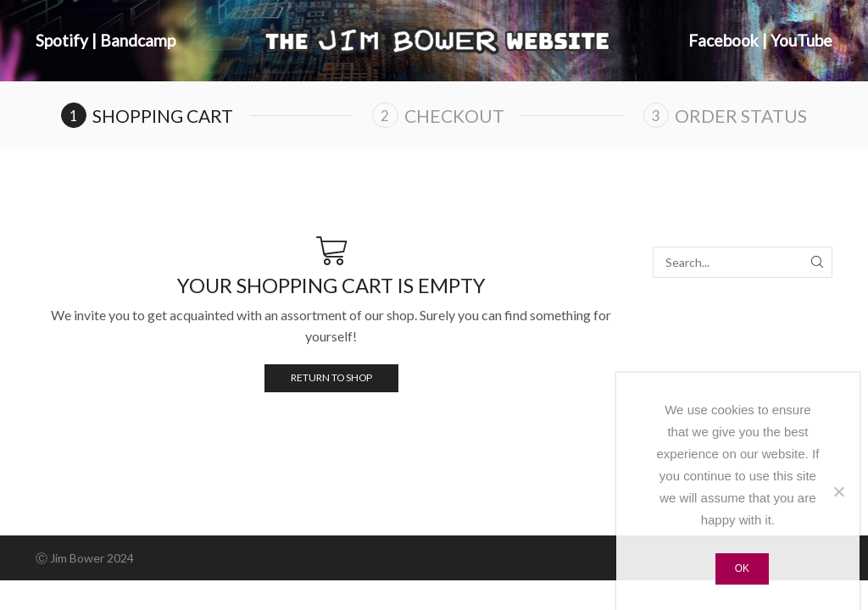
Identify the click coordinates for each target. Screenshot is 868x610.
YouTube (801, 40)
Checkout (454, 116)
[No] (838, 491)
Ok (742, 568)
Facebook (723, 40)
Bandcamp (138, 40)
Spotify (62, 40)
